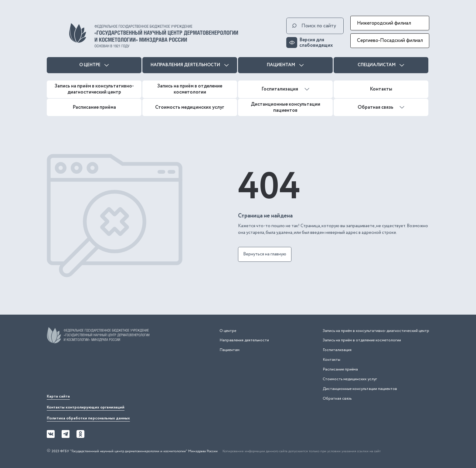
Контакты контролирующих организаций (86, 407)
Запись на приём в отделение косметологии (190, 89)
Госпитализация (285, 89)
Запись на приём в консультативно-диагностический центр (94, 89)
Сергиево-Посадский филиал (390, 40)
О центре (94, 65)
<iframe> (92, 371)
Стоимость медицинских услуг (190, 107)
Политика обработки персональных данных (88, 418)
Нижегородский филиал (384, 23)
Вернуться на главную (265, 254)
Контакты (381, 89)
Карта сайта (58, 396)
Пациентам (285, 65)
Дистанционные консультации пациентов (286, 107)
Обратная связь (381, 107)
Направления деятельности (190, 65)
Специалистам (381, 65)
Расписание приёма (94, 107)
